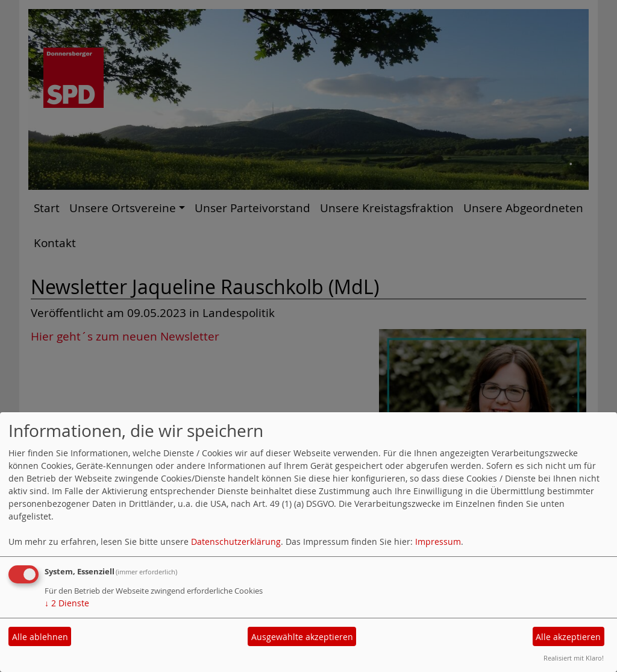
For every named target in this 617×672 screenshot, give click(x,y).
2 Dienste (67, 603)
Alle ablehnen (40, 637)
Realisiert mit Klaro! (574, 658)
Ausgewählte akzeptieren (302, 637)
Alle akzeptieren (568, 637)
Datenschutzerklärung (236, 542)
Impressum (438, 542)
